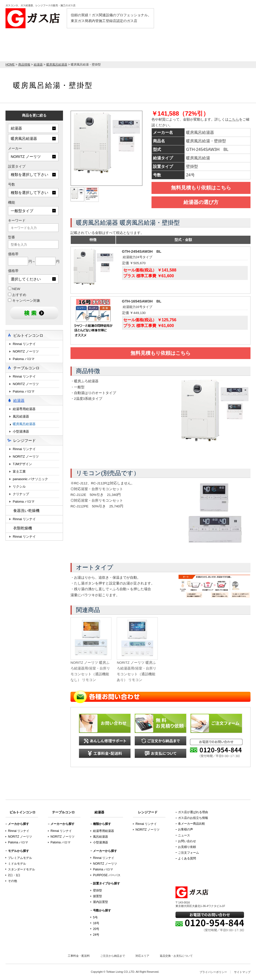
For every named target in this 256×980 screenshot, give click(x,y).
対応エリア (142, 956)
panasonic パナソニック (30, 479)
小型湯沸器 (21, 431)
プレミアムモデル (20, 858)
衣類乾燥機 (23, 528)
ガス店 (34, 18)
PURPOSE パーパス (107, 875)
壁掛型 (97, 890)
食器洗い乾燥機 (26, 511)
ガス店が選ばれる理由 (193, 812)
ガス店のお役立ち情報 (193, 818)
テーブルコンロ (179, 47)
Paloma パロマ (24, 359)
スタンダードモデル (21, 869)
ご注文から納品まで (113, 956)
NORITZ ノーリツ (26, 351)
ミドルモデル (17, 864)
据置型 (97, 896)
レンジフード (144, 47)
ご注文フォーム (188, 853)
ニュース (184, 835)
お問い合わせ (187, 841)
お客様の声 (185, 829)
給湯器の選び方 (201, 202)
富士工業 (19, 471)
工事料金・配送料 (79, 956)
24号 (96, 935)
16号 (96, 923)
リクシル (19, 486)
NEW (14, 289)
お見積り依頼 (187, 847)
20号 (96, 929)
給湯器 (116, 47)
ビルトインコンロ (83, 47)
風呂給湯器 (21, 416)
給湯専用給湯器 (24, 409)
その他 (12, 881)
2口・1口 (14, 875)
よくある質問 (187, 858)
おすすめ (17, 295)
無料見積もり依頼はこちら (201, 188)
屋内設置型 (100, 902)
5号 (95, 917)
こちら (234, 119)
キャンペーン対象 (24, 300)
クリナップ (21, 494)
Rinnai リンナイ (24, 344)
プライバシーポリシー (213, 972)
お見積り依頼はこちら (224, 44)
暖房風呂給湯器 (24, 424)
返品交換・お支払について (176, 956)
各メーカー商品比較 (191, 824)
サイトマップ (242, 972)
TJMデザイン (22, 464)
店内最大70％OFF (34, 44)
